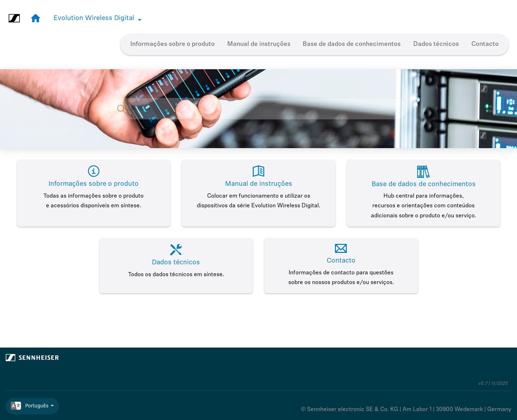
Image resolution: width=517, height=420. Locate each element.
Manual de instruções (259, 44)
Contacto (485, 44)
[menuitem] (173, 44)
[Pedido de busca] (258, 109)
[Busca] (125, 109)
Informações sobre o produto (173, 44)
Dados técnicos (436, 44)
